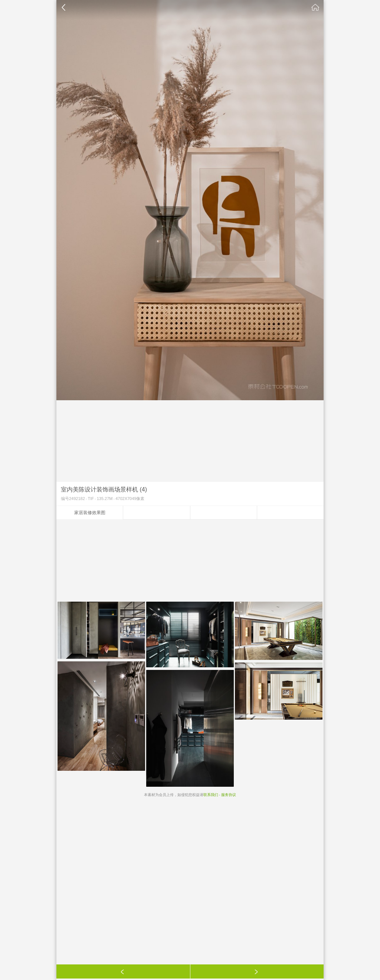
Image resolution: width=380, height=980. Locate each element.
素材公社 (315, 7)
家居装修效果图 (90, 513)
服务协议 (229, 795)
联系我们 (211, 795)
